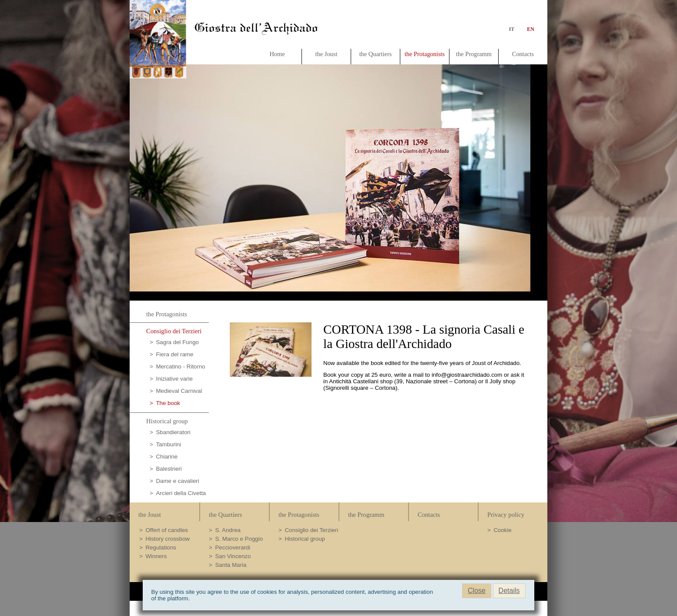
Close (477, 591)
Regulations (161, 547)
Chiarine (167, 457)
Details (509, 591)
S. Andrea (228, 530)
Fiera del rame (174, 354)
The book (168, 403)
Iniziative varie (174, 379)
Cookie (503, 530)
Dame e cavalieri (177, 481)
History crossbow (167, 539)
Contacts (523, 54)
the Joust (327, 54)
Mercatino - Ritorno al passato (178, 368)
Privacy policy (506, 515)
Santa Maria (231, 565)
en (529, 29)
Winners (156, 556)
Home (277, 54)
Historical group (167, 421)
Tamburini (168, 444)
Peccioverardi (233, 547)
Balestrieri (169, 469)
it (512, 29)
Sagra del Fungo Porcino (174, 343)
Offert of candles (167, 530)
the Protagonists (425, 54)
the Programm (474, 54)
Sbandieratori (173, 432)
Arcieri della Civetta (181, 493)
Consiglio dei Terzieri (174, 331)
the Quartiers (376, 54)
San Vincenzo (233, 556)
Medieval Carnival (179, 391)
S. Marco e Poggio (239, 539)
